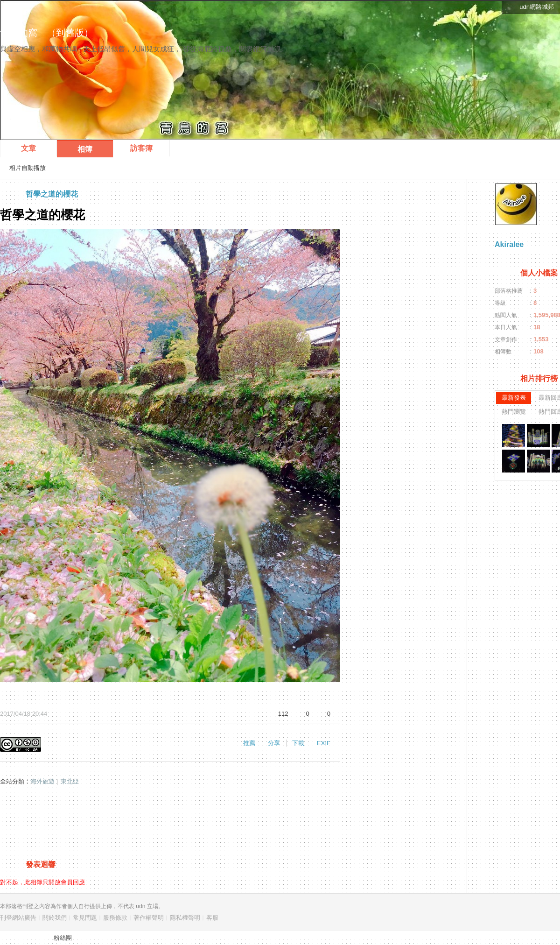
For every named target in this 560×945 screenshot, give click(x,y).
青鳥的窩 (19, 33)
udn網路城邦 (537, 7)
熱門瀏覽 (514, 412)
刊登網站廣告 (18, 918)
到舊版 (70, 33)
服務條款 (115, 918)
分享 (274, 743)
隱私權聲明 (185, 918)
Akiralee (509, 244)
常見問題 (85, 918)
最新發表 (514, 398)
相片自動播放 (28, 168)
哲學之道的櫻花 (52, 194)
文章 (28, 148)
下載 (298, 743)
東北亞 (70, 781)
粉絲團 (63, 938)
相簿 (85, 149)
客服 (212, 918)
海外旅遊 (42, 781)
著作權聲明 (149, 918)
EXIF (324, 743)
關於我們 (55, 918)
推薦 (249, 743)
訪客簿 (141, 148)
